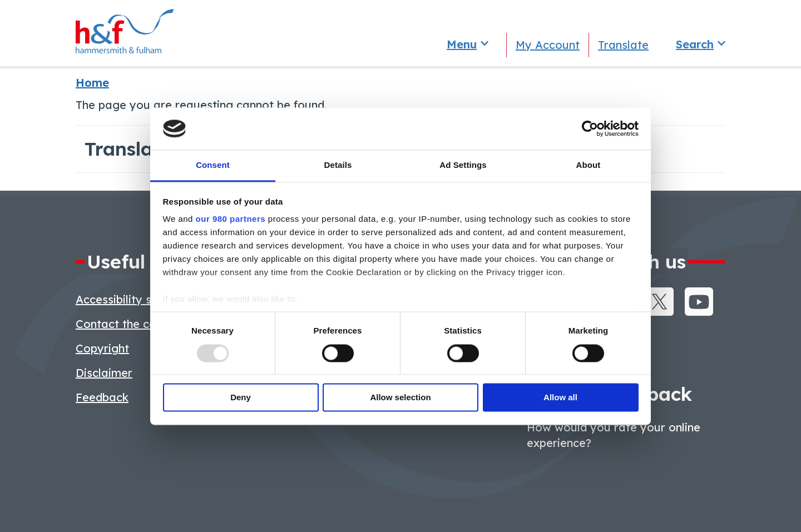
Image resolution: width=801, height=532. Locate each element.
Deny (241, 398)
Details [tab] (338, 165)
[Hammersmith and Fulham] (120, 33)
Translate (623, 45)
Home (92, 83)
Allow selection (400, 398)
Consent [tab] (213, 165)
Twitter (659, 302)
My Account (548, 45)
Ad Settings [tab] (463, 165)
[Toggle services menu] (467, 44)
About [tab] (589, 165)
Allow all (560, 398)
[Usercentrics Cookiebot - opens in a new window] (590, 128)
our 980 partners (231, 219)
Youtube (699, 302)
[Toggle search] (700, 44)
